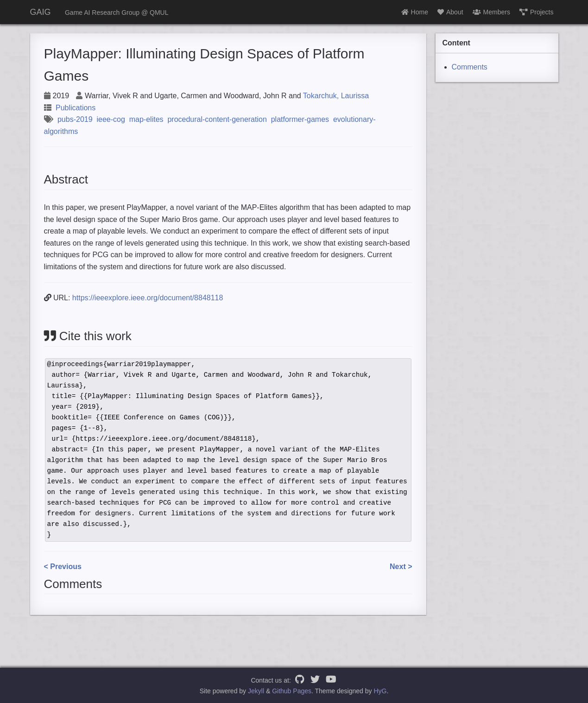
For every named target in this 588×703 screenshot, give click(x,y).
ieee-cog (111, 119)
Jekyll (256, 691)
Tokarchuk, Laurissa (336, 96)
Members (491, 12)
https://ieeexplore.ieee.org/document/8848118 (148, 298)
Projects (537, 12)
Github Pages (292, 691)
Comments (470, 67)
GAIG (41, 12)
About (450, 12)
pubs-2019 (75, 119)
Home (415, 12)
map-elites (146, 119)
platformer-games (300, 119)
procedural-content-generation (217, 119)
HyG (380, 691)
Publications (76, 108)
